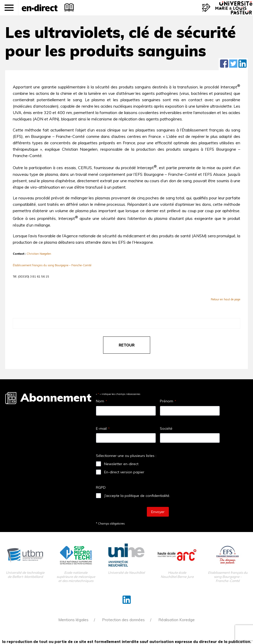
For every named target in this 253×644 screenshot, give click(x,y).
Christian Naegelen (39, 254)
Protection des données (123, 620)
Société (166, 428)
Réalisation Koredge (177, 620)
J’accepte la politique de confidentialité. (137, 496)
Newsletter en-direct (121, 464)
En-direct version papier (124, 472)
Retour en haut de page (225, 299)
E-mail (103, 428)
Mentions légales (73, 620)
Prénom (168, 401)
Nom (101, 401)
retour (127, 345)
